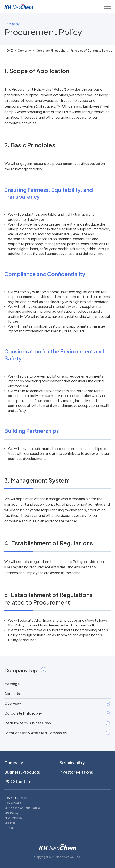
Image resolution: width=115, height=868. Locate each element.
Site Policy (11, 813)
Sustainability (72, 763)
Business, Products (22, 772)
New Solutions (14, 798)
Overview (57, 703)
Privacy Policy (13, 818)
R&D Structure (18, 781)
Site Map (10, 823)
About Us (12, 694)
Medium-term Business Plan (57, 723)
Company (24, 51)
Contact (10, 828)
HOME (8, 51)
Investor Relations (76, 772)
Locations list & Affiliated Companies (57, 733)
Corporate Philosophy (50, 51)
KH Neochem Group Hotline (23, 808)
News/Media (13, 803)
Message (12, 684)
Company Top (25, 670)
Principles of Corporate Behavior (92, 51)
